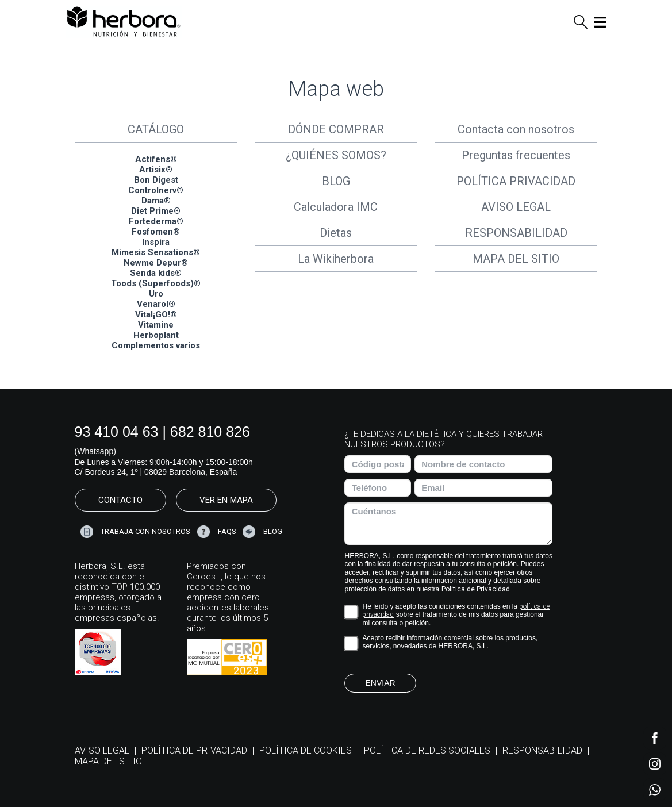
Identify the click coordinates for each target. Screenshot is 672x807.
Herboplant (156, 335)
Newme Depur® (156, 263)
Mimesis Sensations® (156, 252)
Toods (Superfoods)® (156, 283)
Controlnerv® (156, 190)
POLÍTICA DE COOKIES (306, 750)
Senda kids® (156, 273)
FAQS (227, 531)
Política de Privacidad (476, 589)
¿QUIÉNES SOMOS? (336, 155)
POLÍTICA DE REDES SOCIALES (427, 750)
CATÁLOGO (156, 129)
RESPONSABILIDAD (516, 233)
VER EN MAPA (226, 500)
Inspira (156, 242)
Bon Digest (156, 180)
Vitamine (156, 325)
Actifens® (156, 159)
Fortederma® (156, 221)
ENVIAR (380, 683)
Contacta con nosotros (516, 129)
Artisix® (156, 170)
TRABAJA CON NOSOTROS (145, 531)
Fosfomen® (156, 232)
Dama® (156, 201)
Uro (156, 294)
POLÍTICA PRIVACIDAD (516, 181)
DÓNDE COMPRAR (336, 129)
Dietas (336, 233)
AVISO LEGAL (516, 207)
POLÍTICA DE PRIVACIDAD (194, 750)
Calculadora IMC (336, 207)
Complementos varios (156, 345)
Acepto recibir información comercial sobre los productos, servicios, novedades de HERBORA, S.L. (450, 642)
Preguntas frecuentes (516, 155)
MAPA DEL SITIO (516, 259)
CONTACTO (120, 500)
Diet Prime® (156, 211)
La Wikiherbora (336, 259)
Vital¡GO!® (156, 314)
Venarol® (156, 304)
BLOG (336, 181)
